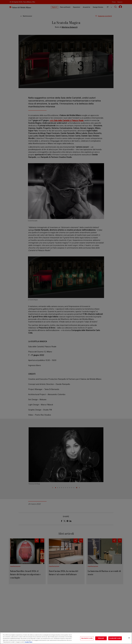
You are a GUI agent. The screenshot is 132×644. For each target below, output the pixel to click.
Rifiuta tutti (101, 638)
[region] (66, 638)
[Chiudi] (129, 638)
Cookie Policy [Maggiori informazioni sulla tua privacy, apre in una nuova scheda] (29, 642)
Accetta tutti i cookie (115, 638)
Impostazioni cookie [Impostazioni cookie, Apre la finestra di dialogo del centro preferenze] (87, 638)
